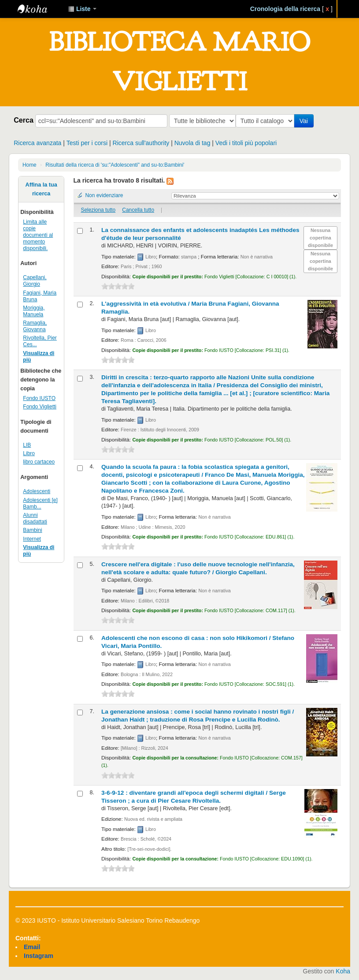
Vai (305, 121)
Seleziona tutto (98, 210)
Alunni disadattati (35, 518)
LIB (27, 445)
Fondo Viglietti (40, 407)
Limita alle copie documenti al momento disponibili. (38, 235)
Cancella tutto (138, 210)
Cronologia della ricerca (285, 9)
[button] (82, 9)
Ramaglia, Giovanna (35, 326)
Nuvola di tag (192, 143)
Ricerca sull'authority (141, 143)
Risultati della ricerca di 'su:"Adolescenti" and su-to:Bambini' (115, 165)
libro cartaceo (39, 462)
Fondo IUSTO (39, 398)
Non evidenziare (104, 195)
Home (30, 165)
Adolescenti (37, 491)
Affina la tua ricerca (41, 189)
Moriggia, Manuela (34, 311)
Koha (343, 971)
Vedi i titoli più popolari (246, 143)
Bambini (32, 530)
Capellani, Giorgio (35, 281)
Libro (29, 453)
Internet (32, 539)
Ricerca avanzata (37, 143)
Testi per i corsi (87, 143)
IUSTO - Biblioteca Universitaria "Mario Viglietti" (40, 9)
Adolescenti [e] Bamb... (40, 503)
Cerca (24, 120)
